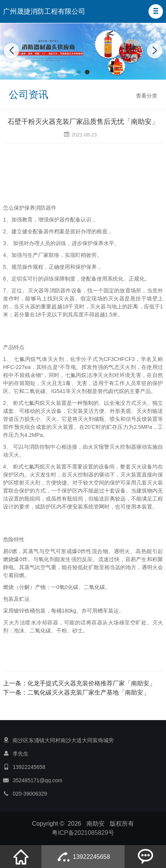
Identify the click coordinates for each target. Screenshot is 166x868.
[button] (156, 11)
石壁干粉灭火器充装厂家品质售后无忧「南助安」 (83, 122)
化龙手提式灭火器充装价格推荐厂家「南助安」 (91, 683)
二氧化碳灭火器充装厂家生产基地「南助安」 (88, 692)
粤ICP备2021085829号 (83, 833)
